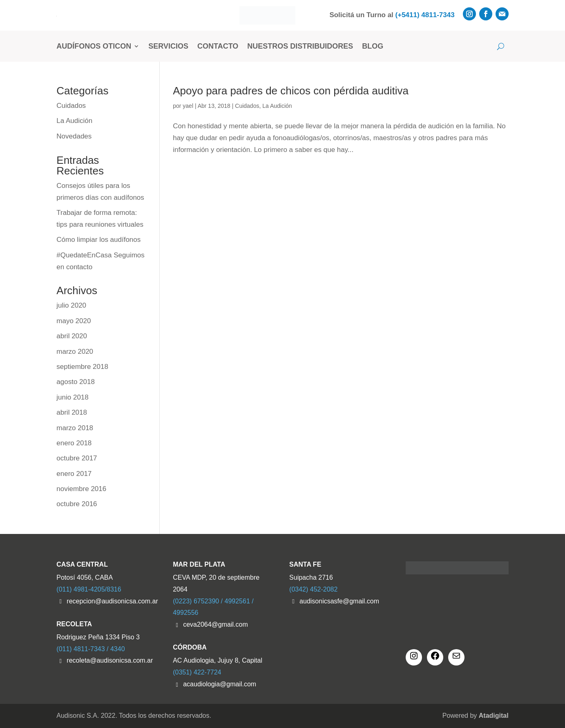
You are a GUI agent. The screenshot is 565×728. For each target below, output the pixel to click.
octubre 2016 (77, 504)
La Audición (277, 106)
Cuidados (247, 106)
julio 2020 (71, 305)
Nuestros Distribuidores (300, 46)
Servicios (168, 46)
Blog (373, 46)
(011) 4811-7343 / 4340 (90, 649)
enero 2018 (74, 443)
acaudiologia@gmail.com (220, 684)
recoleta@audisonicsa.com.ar (110, 660)
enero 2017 (74, 474)
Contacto (218, 46)
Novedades (74, 136)
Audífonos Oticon (94, 46)
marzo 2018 (75, 428)
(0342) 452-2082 (313, 589)
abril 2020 (72, 336)
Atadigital (494, 716)
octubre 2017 (77, 458)
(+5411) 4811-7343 (425, 15)
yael (188, 106)
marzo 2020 (75, 352)
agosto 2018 (76, 382)
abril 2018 (72, 412)
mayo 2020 (74, 321)
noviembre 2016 (81, 489)
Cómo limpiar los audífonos (98, 240)
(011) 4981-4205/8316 (89, 589)
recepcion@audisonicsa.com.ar (112, 601)
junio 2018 (72, 397)
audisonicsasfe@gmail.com (339, 601)
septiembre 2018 (82, 367)
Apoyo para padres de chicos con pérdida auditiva (291, 91)
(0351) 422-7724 (197, 672)
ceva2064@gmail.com (216, 624)
